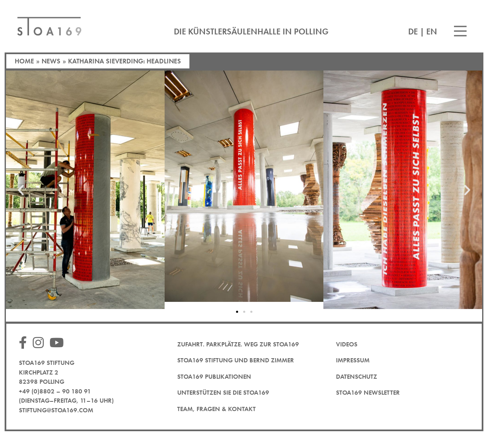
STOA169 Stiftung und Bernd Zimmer (236, 360)
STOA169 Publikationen (214, 377)
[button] (21, 190)
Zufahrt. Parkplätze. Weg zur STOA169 (238, 344)
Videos (347, 344)
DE (413, 31)
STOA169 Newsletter (368, 393)
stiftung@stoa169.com (56, 410)
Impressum (353, 360)
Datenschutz (357, 377)
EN (432, 31)
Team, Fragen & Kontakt (216, 409)
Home (24, 61)
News (51, 61)
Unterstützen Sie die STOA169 (223, 393)
